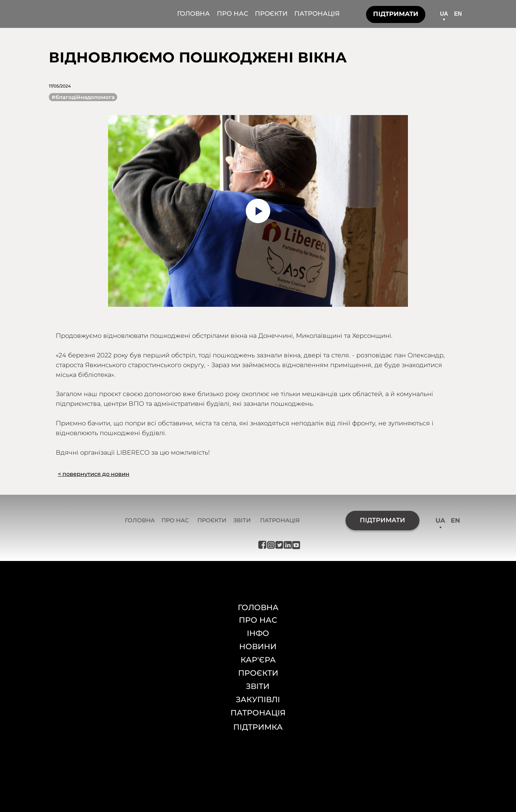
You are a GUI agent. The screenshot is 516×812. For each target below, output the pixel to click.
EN (458, 14)
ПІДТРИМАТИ (396, 14)
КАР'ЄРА (258, 660)
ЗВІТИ (242, 520)
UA (444, 14)
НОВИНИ (258, 647)
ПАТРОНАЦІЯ (317, 14)
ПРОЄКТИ (271, 14)
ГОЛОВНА (193, 14)
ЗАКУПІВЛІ (258, 700)
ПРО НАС (233, 14)
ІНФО (258, 633)
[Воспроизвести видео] (258, 211)
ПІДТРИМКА (258, 727)
